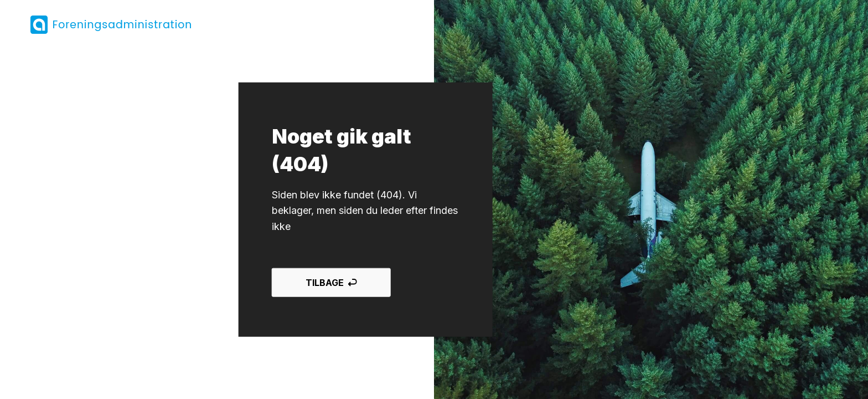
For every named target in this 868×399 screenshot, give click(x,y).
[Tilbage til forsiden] (111, 25)
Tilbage (331, 283)
